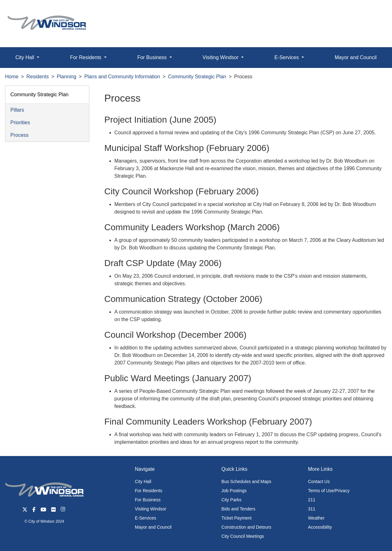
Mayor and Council (153, 527)
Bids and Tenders (238, 509)
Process (19, 135)
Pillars (17, 110)
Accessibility (320, 527)
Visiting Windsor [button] (221, 57)
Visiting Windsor (151, 509)
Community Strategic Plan (197, 77)
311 (312, 509)
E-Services (146, 518)
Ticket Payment (236, 518)
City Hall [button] (25, 57)
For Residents (149, 491)
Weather (316, 518)
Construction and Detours (246, 527)
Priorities (20, 122)
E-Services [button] (287, 57)
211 (312, 500)
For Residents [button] (86, 57)
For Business (148, 500)
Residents (38, 77)
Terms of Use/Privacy (329, 491)
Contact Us (319, 481)
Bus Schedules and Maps (246, 481)
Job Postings (234, 491)
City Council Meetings (243, 536)
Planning (67, 77)
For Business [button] (153, 57)
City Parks (231, 500)
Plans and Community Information (122, 77)
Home (12, 77)
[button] (373, 11)
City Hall (143, 481)
